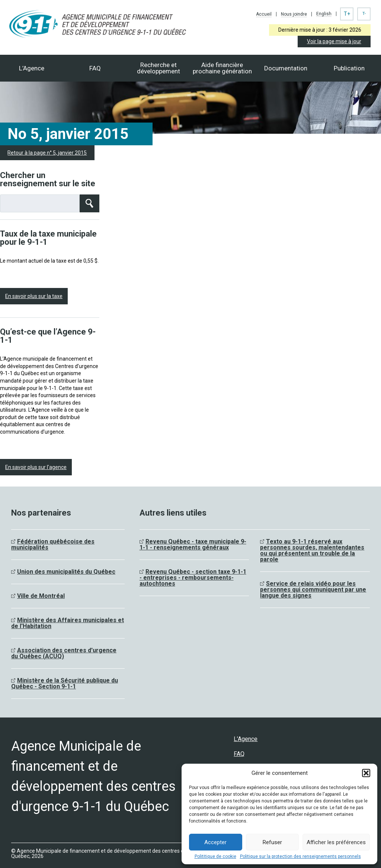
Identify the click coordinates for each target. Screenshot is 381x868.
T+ (347, 14)
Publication (349, 68)
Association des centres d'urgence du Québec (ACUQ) (64, 653)
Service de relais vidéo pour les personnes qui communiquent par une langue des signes (313, 590)
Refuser (272, 842)
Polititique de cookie (215, 856)
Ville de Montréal (41, 596)
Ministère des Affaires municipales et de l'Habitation (68, 623)
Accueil (264, 14)
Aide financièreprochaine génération (222, 68)
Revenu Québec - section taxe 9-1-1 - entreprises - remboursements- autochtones (193, 578)
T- (364, 14)
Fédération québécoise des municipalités (53, 544)
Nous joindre (294, 14)
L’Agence (32, 68)
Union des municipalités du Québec (66, 572)
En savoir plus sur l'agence (36, 467)
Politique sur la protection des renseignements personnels (300, 856)
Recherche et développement (159, 68)
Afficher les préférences (336, 842)
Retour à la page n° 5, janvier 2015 (47, 153)
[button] (366, 773)
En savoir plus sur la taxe (34, 296)
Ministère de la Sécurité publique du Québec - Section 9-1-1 (65, 683)
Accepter (215, 842)
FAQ (95, 68)
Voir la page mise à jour (334, 41)
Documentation (286, 68)
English (324, 14)
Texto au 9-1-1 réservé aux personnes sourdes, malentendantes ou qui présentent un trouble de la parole (312, 550)
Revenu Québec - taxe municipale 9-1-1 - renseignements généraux (193, 544)
